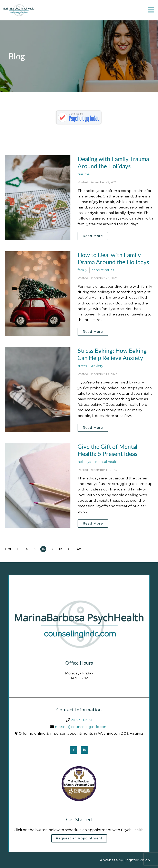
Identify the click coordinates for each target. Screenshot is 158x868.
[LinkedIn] (84, 750)
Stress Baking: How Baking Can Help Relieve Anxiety (112, 354)
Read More (93, 236)
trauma (84, 174)
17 (52, 549)
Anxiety (97, 366)
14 (26, 549)
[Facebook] (74, 750)
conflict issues (103, 270)
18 (60, 549)
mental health (107, 462)
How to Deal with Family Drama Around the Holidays (113, 258)
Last (78, 549)
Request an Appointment (79, 838)
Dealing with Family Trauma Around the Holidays (113, 162)
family (82, 270)
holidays (84, 462)
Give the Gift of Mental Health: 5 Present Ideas (107, 450)
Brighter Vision (137, 860)
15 (35, 549)
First (8, 549)
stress (82, 366)
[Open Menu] (151, 10)
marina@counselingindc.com (81, 727)
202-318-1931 (81, 720)
